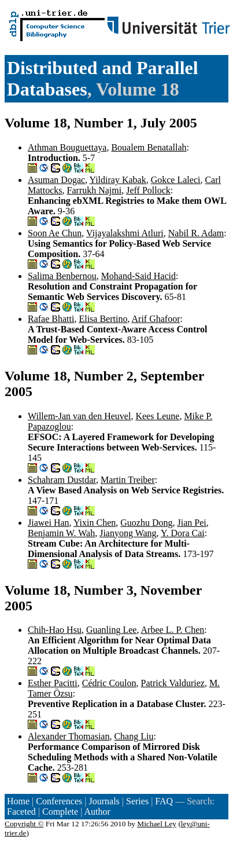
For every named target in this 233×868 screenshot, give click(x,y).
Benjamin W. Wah (61, 533)
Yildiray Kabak (118, 180)
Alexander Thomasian (69, 736)
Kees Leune (157, 416)
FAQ (164, 801)
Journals (104, 801)
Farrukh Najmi (95, 190)
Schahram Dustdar (62, 480)
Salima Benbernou (62, 276)
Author (97, 812)
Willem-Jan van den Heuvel (79, 416)
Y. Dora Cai (183, 533)
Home (18, 801)
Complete (60, 812)
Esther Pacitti (53, 683)
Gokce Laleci (176, 180)
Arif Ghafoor (156, 319)
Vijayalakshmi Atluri (125, 233)
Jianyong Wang (128, 533)
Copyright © (24, 824)
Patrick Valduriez (173, 683)
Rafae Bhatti (51, 319)
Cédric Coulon (109, 683)
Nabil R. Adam (196, 233)
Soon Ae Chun (55, 233)
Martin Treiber (128, 480)
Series (137, 801)
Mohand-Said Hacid (138, 276)
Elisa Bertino (103, 319)
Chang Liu (134, 736)
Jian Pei (192, 523)
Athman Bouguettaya (67, 147)
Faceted (21, 812)
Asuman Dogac (56, 180)
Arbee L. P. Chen (173, 630)
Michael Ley (157, 824)
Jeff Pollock (148, 190)
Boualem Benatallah (149, 147)
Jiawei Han (49, 523)
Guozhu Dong (146, 523)
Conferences (59, 801)
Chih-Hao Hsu (55, 630)
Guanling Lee (112, 630)
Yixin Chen (95, 523)
